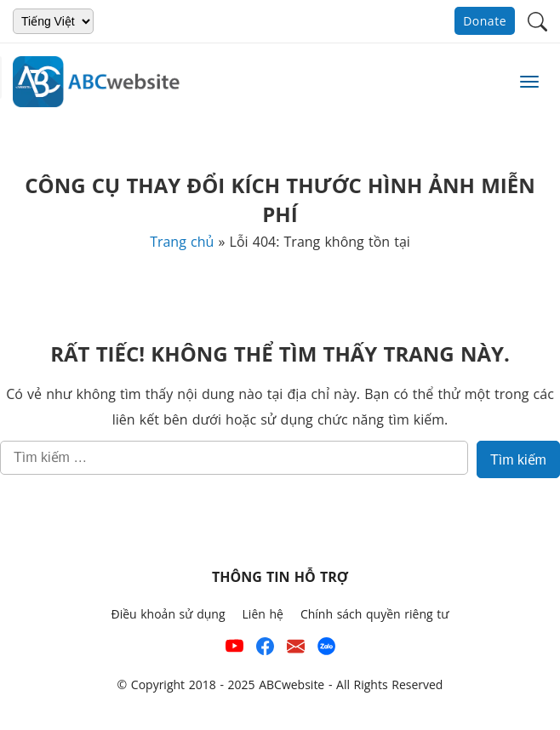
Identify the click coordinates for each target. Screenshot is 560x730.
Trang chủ (182, 242)
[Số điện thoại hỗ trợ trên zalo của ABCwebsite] (326, 650)
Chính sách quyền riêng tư (375, 614)
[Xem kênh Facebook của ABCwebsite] (265, 650)
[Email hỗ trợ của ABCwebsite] (296, 650)
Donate (485, 21)
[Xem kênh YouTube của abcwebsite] (234, 650)
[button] (537, 20)
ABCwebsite (291, 684)
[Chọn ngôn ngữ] (53, 21)
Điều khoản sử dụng (168, 614)
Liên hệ (263, 614)
